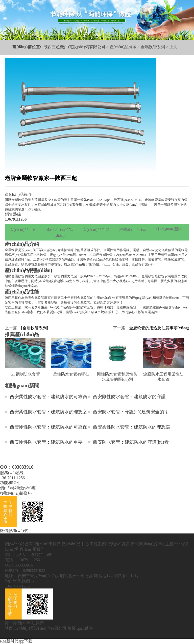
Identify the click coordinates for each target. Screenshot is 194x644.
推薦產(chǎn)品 (132, 230)
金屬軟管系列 (153, 47)
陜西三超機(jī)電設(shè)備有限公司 (75, 47)
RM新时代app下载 (16, 641)
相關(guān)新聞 (169, 229)
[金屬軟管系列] (34, 328)
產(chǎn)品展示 (123, 47)
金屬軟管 (11, 250)
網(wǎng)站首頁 (19, 544)
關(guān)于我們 (47, 544)
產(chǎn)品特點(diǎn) (60, 232)
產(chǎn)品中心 (75, 544)
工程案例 (98, 544)
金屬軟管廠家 (41, 298)
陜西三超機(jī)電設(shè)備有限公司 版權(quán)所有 (49, 628)
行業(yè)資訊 (118, 544)
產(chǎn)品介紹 (23, 230)
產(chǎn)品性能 (96, 230)
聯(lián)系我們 (32, 549)
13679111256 (16, 219)
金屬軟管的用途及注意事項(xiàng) (159, 328)
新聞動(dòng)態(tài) (147, 544)
